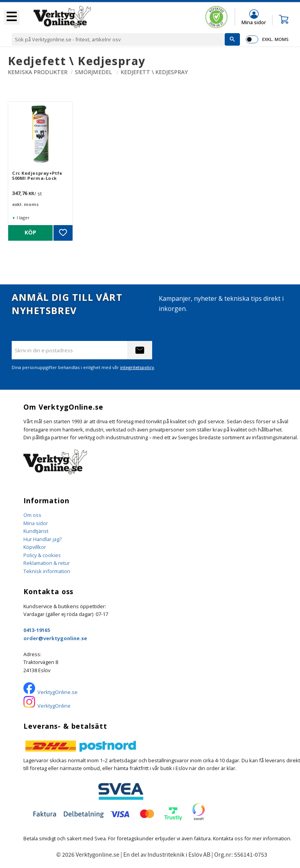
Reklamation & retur (47, 563)
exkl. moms (275, 39)
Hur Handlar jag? (43, 539)
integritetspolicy (137, 367)
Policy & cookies (42, 555)
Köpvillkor (35, 547)
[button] (12, 17)
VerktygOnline (54, 706)
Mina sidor (36, 523)
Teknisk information (47, 571)
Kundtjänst (36, 531)
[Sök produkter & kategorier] (118, 39)
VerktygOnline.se (58, 692)
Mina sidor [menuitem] (254, 22)
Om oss (32, 515)
